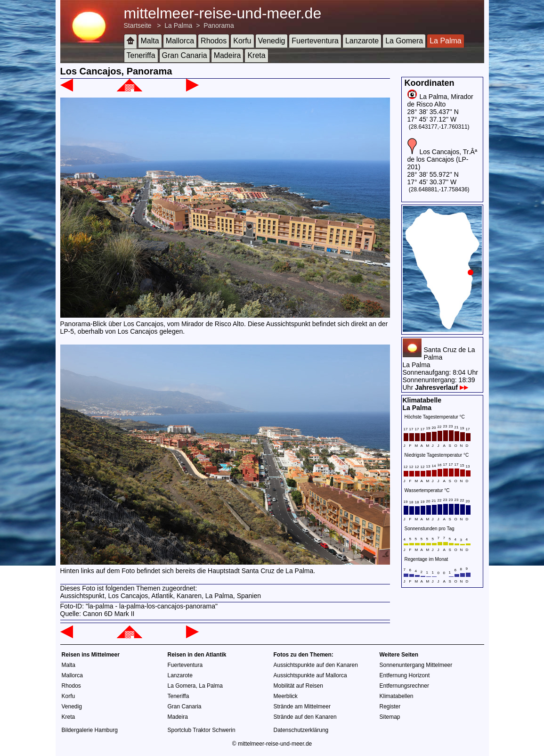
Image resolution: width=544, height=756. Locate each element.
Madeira (227, 55)
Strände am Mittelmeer (302, 707)
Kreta (256, 55)
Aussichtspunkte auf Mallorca (310, 675)
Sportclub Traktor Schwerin (202, 730)
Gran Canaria (185, 55)
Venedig (272, 41)
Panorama (219, 25)
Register (390, 707)
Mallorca (180, 41)
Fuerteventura (315, 41)
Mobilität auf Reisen (298, 686)
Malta (150, 41)
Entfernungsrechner (404, 686)
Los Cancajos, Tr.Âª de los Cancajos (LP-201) (443, 159)
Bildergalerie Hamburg (90, 730)
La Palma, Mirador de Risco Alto (440, 100)
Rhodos (214, 41)
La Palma (178, 25)
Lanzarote (362, 41)
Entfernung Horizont (405, 675)
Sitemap (390, 717)
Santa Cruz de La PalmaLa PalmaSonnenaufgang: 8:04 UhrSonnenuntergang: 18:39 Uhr (440, 369)
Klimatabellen (397, 696)
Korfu (242, 41)
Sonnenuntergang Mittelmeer (416, 665)
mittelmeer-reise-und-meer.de (223, 13)
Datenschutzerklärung (301, 730)
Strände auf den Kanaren (305, 717)
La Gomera (404, 41)
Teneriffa (141, 55)
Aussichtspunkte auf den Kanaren (316, 665)
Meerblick (286, 696)
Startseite (138, 25)
